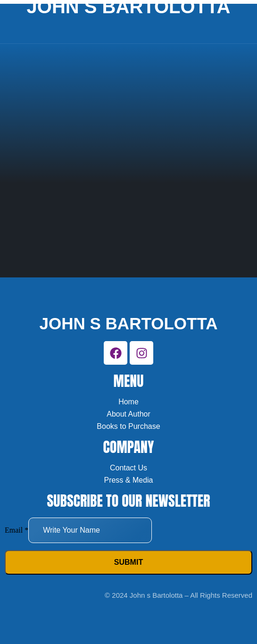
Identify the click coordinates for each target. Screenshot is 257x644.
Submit (128, 562)
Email (17, 530)
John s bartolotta (129, 323)
